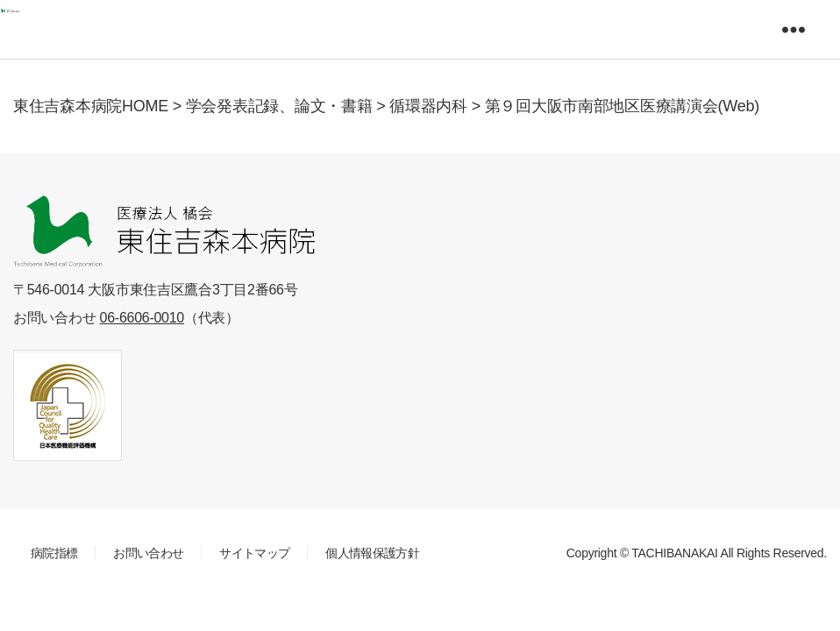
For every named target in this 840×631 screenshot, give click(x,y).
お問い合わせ (148, 553)
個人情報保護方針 (372, 553)
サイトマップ (254, 553)
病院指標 (54, 553)
